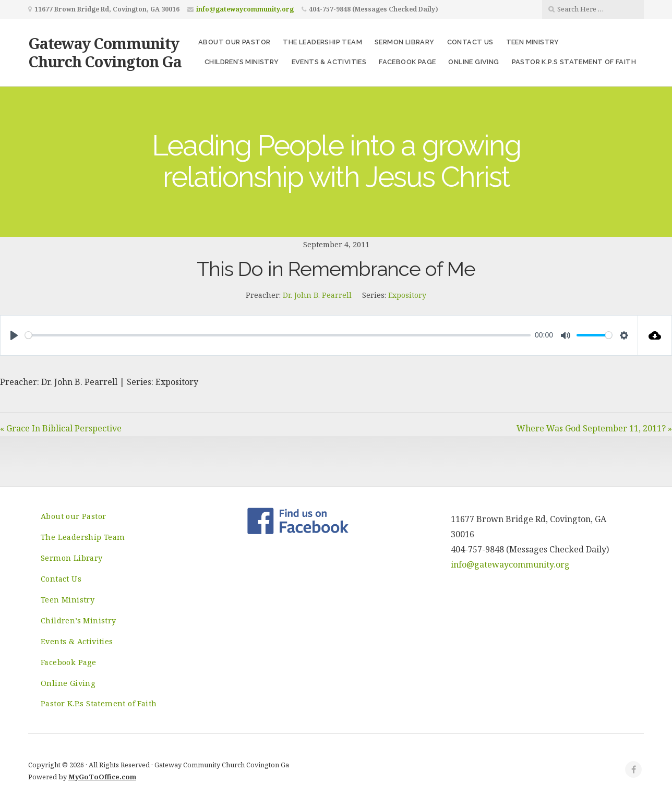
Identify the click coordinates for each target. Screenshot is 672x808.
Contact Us (470, 42)
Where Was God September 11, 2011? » (594, 428)
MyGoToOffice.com (102, 777)
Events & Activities (329, 62)
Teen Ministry (533, 42)
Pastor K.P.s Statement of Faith (574, 62)
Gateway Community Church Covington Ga (105, 52)
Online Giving (473, 62)
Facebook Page (407, 62)
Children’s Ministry (242, 62)
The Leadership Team (322, 42)
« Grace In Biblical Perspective (61, 428)
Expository (407, 295)
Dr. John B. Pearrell (317, 295)
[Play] (14, 335)
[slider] (278, 335)
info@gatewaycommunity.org (245, 9)
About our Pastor (234, 42)
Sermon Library (405, 42)
